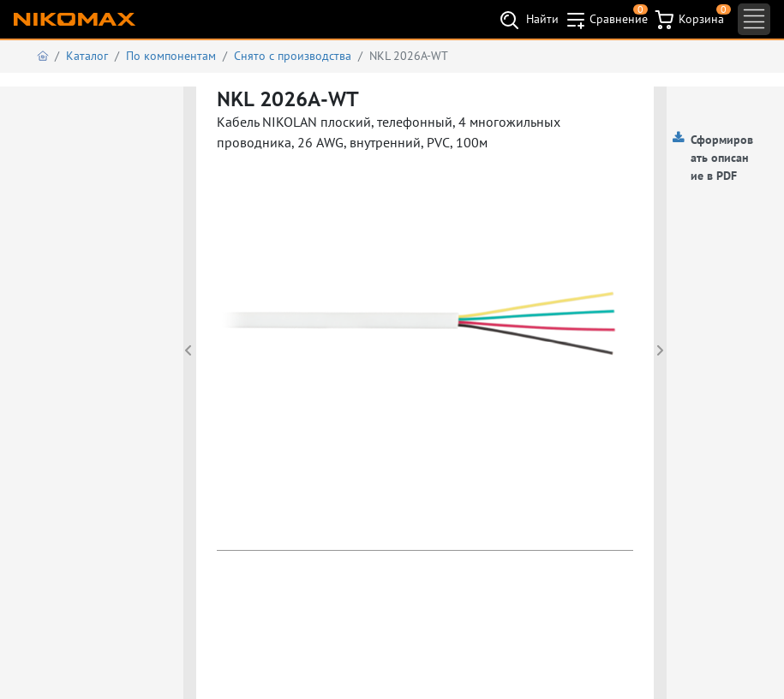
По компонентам (171, 56)
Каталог (87, 56)
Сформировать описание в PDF (722, 158)
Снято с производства (293, 56)
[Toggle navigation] (754, 19)
